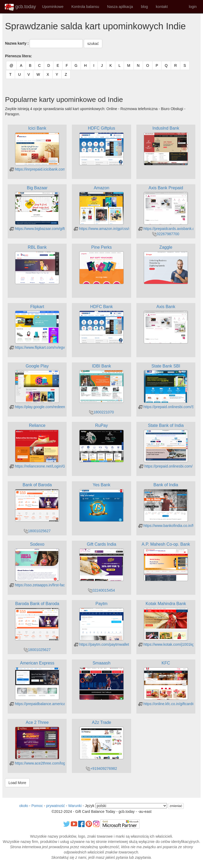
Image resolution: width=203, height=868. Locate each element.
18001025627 (37, 531)
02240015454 (101, 590)
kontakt (162, 7)
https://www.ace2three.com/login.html (43, 763)
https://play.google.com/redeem (38, 407)
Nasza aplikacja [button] (120, 7)
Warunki (75, 806)
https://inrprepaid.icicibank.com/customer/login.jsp (53, 169)
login (193, 7)
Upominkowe (53, 7)
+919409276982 (101, 768)
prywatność (56, 806)
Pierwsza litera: (19, 56)
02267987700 (166, 234)
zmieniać (176, 806)
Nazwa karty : (17, 43)
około (24, 806)
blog (144, 7)
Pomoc (37, 806)
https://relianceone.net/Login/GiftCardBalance (49, 466)
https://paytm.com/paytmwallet (101, 644)
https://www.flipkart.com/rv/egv (37, 347)
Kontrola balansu (85, 7)
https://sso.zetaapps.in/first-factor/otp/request (49, 585)
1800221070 (101, 412)
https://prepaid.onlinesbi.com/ (166, 466)
